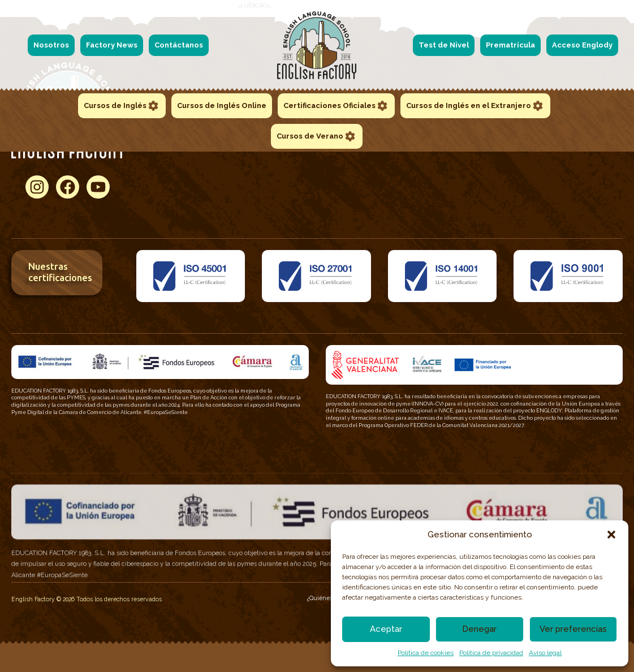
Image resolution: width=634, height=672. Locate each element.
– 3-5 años (223, 154)
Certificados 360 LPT (440, 179)
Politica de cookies (426, 653)
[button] (611, 535)
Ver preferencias (573, 629)
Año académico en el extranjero (564, 192)
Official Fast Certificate (335, 154)
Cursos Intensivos (543, 179)
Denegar (479, 629)
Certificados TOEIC (437, 154)
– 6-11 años (223, 167)
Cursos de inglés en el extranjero (566, 167)
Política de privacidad (491, 653)
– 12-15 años (224, 179)
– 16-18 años (232, 192)
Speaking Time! (325, 167)
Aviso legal (545, 653)
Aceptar (386, 629)
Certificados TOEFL (438, 167)
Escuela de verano (544, 154)
